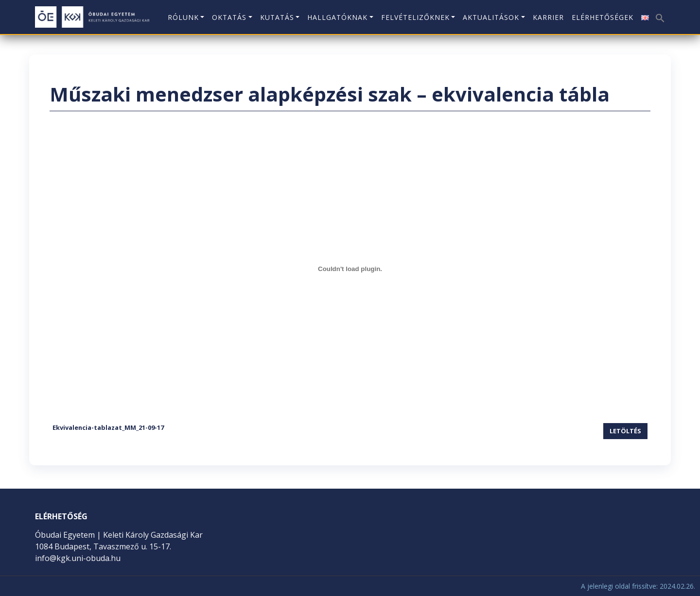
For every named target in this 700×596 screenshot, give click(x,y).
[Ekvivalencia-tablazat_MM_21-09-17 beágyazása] (350, 269)
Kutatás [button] (277, 17)
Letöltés (625, 431)
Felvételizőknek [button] (415, 17)
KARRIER (548, 17)
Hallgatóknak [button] (337, 17)
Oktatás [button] (229, 17)
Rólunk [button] (183, 17)
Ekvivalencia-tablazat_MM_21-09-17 (108, 427)
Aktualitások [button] (491, 17)
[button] (659, 14)
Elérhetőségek (603, 17)
